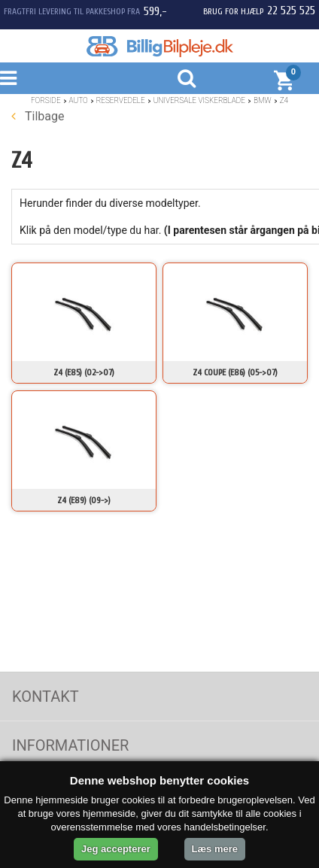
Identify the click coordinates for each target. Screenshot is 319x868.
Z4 (284, 100)
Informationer (70, 745)
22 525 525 (291, 11)
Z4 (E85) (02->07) (84, 372)
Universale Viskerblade (199, 100)
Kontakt (46, 697)
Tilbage (38, 116)
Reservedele (121, 100)
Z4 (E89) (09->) (84, 500)
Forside (46, 100)
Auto (79, 100)
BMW (263, 100)
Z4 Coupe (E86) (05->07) (235, 372)
